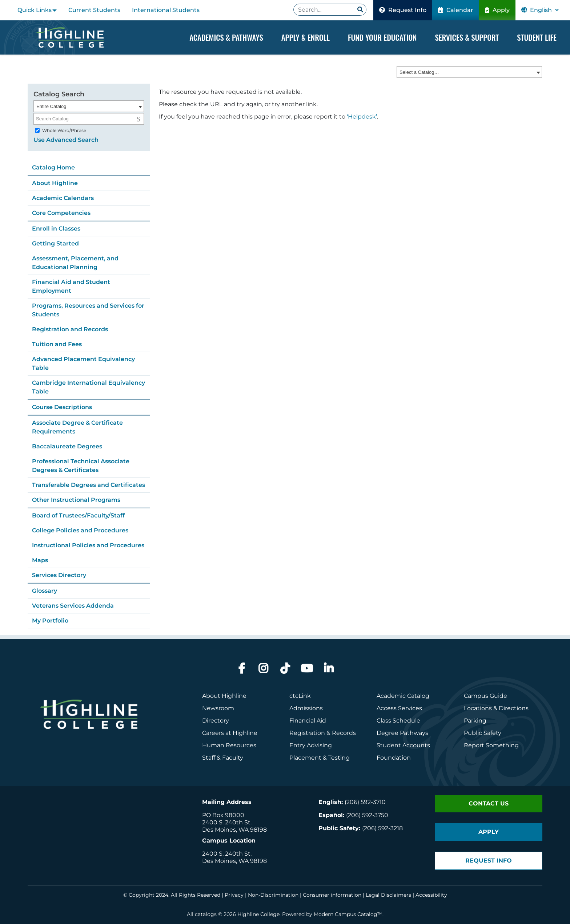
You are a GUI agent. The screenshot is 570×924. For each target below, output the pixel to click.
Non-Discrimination (273, 895)
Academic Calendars (63, 198)
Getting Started (55, 243)
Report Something (491, 745)
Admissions (307, 708)
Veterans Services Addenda (73, 606)
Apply (497, 10)
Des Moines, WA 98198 (234, 830)
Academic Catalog (403, 696)
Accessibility (431, 895)
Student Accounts (403, 745)
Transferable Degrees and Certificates (89, 485)
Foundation (394, 758)
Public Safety (483, 733)
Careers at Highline (230, 733)
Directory (216, 721)
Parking (475, 721)
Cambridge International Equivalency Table (89, 387)
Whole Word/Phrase (64, 130)
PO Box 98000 (223, 815)
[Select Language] (544, 10)
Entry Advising (311, 745)
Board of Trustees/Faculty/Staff (78, 515)
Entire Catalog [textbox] (51, 106)
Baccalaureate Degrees (67, 446)
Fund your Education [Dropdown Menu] (382, 37)
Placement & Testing (320, 758)
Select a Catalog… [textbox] (419, 73)
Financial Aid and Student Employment (71, 286)
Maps (40, 560)
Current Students (94, 10)
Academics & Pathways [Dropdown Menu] (226, 37)
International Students (166, 10)
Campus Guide (485, 696)
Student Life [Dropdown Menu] (537, 37)
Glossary (45, 591)
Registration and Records (70, 329)
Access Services (399, 708)
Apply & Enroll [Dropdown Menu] (306, 37)
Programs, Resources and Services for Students (88, 310)
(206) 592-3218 (382, 828)
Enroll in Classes (56, 229)
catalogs (206, 914)
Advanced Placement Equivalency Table (83, 363)
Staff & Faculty (223, 758)
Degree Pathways (402, 733)
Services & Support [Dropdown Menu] (467, 37)
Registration (307, 733)
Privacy (234, 895)
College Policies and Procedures (80, 530)
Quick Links (35, 10)
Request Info (403, 10)
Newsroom (218, 708)
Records (344, 733)
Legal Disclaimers (388, 895)
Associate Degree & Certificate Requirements (77, 427)
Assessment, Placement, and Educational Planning (75, 263)
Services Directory (59, 575)
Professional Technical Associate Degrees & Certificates (81, 466)
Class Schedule (398, 721)
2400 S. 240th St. (227, 822)
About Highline (55, 183)
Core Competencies (61, 213)
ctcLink (300, 696)
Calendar (456, 10)
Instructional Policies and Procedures (88, 545)
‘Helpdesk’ (362, 117)
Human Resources (229, 745)
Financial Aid (308, 721)
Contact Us (489, 803)
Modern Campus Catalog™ (348, 914)
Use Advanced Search (66, 140)
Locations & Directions (496, 708)
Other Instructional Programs (76, 500)
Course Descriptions (62, 407)
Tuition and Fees (57, 344)
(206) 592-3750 (367, 815)
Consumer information (332, 895)
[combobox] (469, 72)
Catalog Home (53, 167)
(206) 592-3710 (365, 802)
